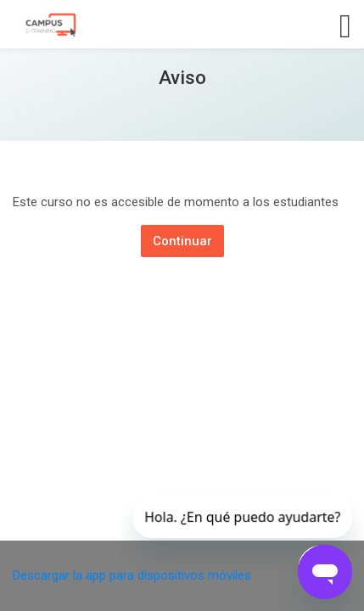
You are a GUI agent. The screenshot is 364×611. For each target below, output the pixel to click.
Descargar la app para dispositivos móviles (132, 575)
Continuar (182, 241)
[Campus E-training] (50, 25)
